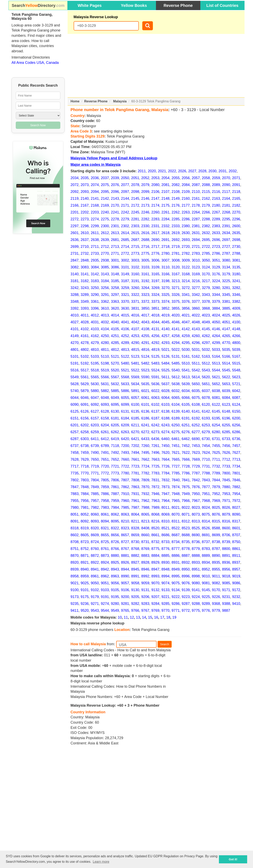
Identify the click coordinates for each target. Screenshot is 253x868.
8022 (186, 508)
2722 (206, 247)
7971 (226, 501)
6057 (135, 398)
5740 (75, 391)
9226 (216, 597)
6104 (176, 405)
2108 (176, 192)
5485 (176, 363)
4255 (145, 336)
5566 (105, 377)
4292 (155, 343)
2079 (145, 185)
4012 (95, 315)
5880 (95, 391)
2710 (85, 247)
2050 (125, 178)
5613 (186, 377)
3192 (145, 281)
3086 (115, 267)
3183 (95, 281)
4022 (196, 315)
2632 (206, 233)
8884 (155, 556)
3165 (155, 274)
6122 (216, 405)
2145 (135, 199)
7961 (135, 501)
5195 (95, 363)
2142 (105, 199)
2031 (223, 171)
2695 (206, 240)
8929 (155, 562)
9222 (176, 597)
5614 (196, 377)
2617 (155, 233)
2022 (172, 171)
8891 (226, 556)
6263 (125, 432)
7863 (135, 487)
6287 (75, 439)
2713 (115, 247)
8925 (115, 562)
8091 (75, 521)
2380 (186, 226)
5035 (226, 350)
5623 (236, 377)
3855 (176, 308)
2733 (95, 253)
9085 (226, 583)
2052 (145, 178)
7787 (196, 473)
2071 (236, 178)
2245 (135, 212)
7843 (206, 480)
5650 (196, 384)
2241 (115, 212)
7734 (236, 466)
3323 (145, 295)
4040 (115, 322)
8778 (186, 549)
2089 (216, 185)
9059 (145, 583)
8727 (125, 542)
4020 (176, 315)
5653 (226, 384)
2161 (196, 199)
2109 (186, 192)
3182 (85, 281)
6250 (176, 425)
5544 (216, 370)
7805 (105, 480)
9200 (125, 597)
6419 (115, 439)
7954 (236, 494)
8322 (115, 528)
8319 (85, 528)
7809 (145, 480)
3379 (216, 302)
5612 (176, 377)
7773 (115, 473)
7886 (105, 494)
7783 (155, 473)
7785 (176, 473)
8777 (176, 549)
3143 (105, 274)
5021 (165, 350)
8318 (75, 528)
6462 (186, 439)
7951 (206, 494)
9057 (125, 583)
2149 (176, 199)
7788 (206, 473)
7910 (125, 494)
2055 (176, 178)
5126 (165, 356)
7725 (155, 466)
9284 (155, 604)
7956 (85, 501)
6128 (105, 411)
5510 (186, 363)
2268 (226, 212)
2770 (105, 253)
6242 (155, 425)
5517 (85, 370)
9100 (75, 590)
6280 (216, 432)
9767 (145, 611)
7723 (135, 466)
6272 (145, 432)
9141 (196, 590)
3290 (95, 295)
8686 (165, 535)
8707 (236, 535)
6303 (85, 439)
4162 (95, 336)
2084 (186, 185)
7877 (206, 487)
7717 (75, 466)
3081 (236, 260)
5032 (206, 350)
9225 (206, 597)
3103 (145, 267)
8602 (75, 535)
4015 (125, 315)
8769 (145, 549)
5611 (165, 377)
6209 (125, 425)
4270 (75, 343)
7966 (186, 501)
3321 (125, 295)
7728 (186, 466)
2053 (155, 178)
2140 (85, 199)
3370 (125, 302)
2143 (115, 199)
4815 (135, 350)
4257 (165, 336)
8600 (226, 528)
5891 (135, 391)
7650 (95, 459)
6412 (105, 439)
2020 (152, 171)
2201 (75, 212)
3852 (165, 308)
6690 (196, 439)
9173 (75, 597)
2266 (206, 212)
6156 (85, 418)
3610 (105, 308)
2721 (196, 247)
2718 (165, 247)
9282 (135, 604)
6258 (85, 432)
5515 (236, 363)
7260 (145, 446)
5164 (216, 356)
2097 (125, 192)
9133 (165, 590)
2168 (95, 205)
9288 (196, 604)
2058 (206, 178)
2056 (186, 178)
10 (120, 617)
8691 (206, 535)
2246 (145, 212)
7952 (216, 494)
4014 (115, 315)
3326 (176, 295)
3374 (165, 302)
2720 (186, 247)
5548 (236, 370)
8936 (226, 562)
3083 (85, 267)
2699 (75, 247)
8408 (145, 528)
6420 (125, 439)
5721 (236, 384)
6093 (105, 405)
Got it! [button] (233, 859)
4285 (115, 343)
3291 (105, 295)
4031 (95, 322)
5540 (176, 370)
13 (138, 617)
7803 (85, 480)
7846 (236, 480)
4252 (125, 336)
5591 (155, 377)
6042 (236, 391)
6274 (165, 432)
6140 (186, 411)
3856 (186, 308)
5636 (155, 384)
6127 (95, 411)
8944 (125, 569)
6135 (135, 411)
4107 (135, 329)
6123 (226, 405)
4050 (216, 322)
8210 (125, 521)
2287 (196, 219)
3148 (115, 274)
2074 (95, 185)
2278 (115, 219)
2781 (176, 253)
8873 (105, 556)
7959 (115, 501)
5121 (115, 356)
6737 (75, 446)
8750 (236, 542)
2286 (186, 219)
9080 (196, 583)
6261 (105, 432)
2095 (105, 192)
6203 (95, 425)
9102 (95, 590)
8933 (196, 562)
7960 (125, 501)
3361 (95, 302)
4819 (155, 350)
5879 (85, 391)
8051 (75, 514)
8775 (155, 549)
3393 (85, 308)
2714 (125, 247)
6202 (85, 425)
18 (168, 617)
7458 (75, 453)
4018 (155, 315)
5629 (85, 384)
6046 (85, 398)
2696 (216, 240)
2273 (85, 219)
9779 (216, 611)
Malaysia (120, 101)
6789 (105, 446)
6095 (115, 405)
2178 (196, 205)
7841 (186, 480)
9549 (115, 611)
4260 (196, 336)
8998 (196, 576)
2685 (125, 240)
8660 (145, 535)
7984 (115, 508)
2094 (95, 192)
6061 (145, 398)
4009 (236, 308)
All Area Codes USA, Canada (35, 63)
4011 (85, 315)
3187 (125, 281)
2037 (105, 178)
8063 (125, 514)
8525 (196, 528)
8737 (206, 542)
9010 (206, 576)
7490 (95, 453)
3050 (206, 260)
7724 (145, 466)
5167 (236, 356)
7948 (176, 494)
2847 (75, 260)
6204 (105, 425)
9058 (135, 583)
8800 (226, 549)
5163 (206, 356)
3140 (75, 274)
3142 (95, 274)
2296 (236, 219)
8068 (155, 514)
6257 (75, 432)
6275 (176, 432)
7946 (155, 494)
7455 (216, 446)
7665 (176, 459)
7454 (206, 446)
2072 (75, 185)
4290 (135, 343)
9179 (95, 597)
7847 (75, 487)
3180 (236, 274)
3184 (105, 281)
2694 (196, 240)
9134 (176, 590)
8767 (125, 549)
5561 (85, 377)
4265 (226, 336)
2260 (155, 212)
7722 (125, 466)
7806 (115, 480)
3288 (75, 295)
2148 (165, 199)
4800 (236, 343)
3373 (155, 302)
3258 (115, 288)
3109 (155, 267)
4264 (216, 336)
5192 (85, 363)
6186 (145, 418)
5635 (145, 384)
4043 (145, 322)
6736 (236, 439)
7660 (125, 459)
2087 (196, 185)
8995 (176, 576)
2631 (196, 233)
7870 (145, 487)
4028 (85, 322)
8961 (95, 576)
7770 (85, 473)
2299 (95, 226)
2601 (75, 233)
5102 (85, 356)
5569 (135, 377)
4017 (145, 315)
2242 (125, 212)
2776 (155, 253)
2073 (85, 185)
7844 (216, 480)
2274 (95, 219)
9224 (196, 597)
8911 (236, 556)
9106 (125, 590)
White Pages (90, 5)
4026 (236, 315)
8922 (95, 562)
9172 (236, 590)
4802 (85, 350)
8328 (135, 528)
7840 (176, 480)
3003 (135, 260)
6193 (206, 418)
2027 (192, 171)
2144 (125, 199)
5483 (155, 363)
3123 (196, 267)
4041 (125, 322)
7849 (95, 487)
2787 (226, 253)
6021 (145, 391)
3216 (196, 281)
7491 (105, 453)
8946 (145, 569)
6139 (176, 411)
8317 (236, 521)
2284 (165, 219)
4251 (115, 336)
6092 (95, 405)
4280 (105, 343)
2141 (95, 199)
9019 (236, 576)
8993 (155, 576)
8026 (226, 508)
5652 (216, 384)
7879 (216, 487)
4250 (105, 336)
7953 (226, 494)
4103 (95, 329)
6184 (125, 418)
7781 (135, 473)
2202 (85, 212)
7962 (145, 501)
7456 (226, 446)
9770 (165, 611)
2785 (206, 253)
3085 (105, 267)
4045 (165, 322)
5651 (206, 384)
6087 (236, 398)
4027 (75, 322)
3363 (115, 302)
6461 (176, 439)
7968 (206, 501)
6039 (226, 391)
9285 (165, 604)
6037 (206, 391)
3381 (226, 302)
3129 (216, 267)
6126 (85, 411)
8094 (105, 521)
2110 (196, 192)
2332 (165, 226)
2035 (85, 178)
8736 (196, 542)
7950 (196, 494)
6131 (125, 411)
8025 (216, 508)
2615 (135, 233)
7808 (135, 480)
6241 (145, 425)
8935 (216, 562)
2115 (206, 192)
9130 (135, 590)
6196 (226, 418)
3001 (115, 260)
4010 (75, 315)
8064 (135, 514)
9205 (135, 597)
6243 (165, 425)
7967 (196, 501)
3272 (186, 288)
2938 (105, 260)
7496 (155, 453)
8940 (85, 569)
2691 (165, 240)
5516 (75, 370)
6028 (165, 391)
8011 (165, 508)
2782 (186, 253)
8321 (105, 528)
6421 (135, 439)
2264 (196, 212)
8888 (196, 556)
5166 (226, 356)
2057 (196, 178)
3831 (135, 308)
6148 (226, 411)
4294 (176, 343)
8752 (85, 549)
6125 (75, 411)
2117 (226, 192)
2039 (115, 178)
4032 (105, 322)
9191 (105, 597)
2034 (75, 178)
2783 (196, 253)
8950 (186, 569)
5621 (216, 377)
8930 (165, 562)
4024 (216, 315)
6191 (186, 418)
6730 (206, 439)
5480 (125, 363)
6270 (135, 432)
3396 (95, 308)
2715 (135, 247)
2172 (135, 205)
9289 (206, 604)
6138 (165, 411)
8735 (186, 542)
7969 (216, 501)
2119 (75, 199)
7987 (135, 508)
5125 (155, 356)
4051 (226, 322)
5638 (176, 384)
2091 (236, 185)
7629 (85, 459)
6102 (155, 405)
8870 (75, 556)
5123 (135, 356)
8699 (216, 535)
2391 (226, 226)
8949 (176, 569)
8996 (186, 576)
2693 (186, 240)
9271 (95, 604)
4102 (85, 329)
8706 (226, 535)
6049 (115, 398)
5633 (125, 384)
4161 (85, 336)
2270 (236, 212)
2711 (95, 247)
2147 (155, 199)
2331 (155, 226)
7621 (176, 453)
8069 (165, 514)
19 (174, 617)
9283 (145, 604)
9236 (85, 604)
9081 (206, 583)
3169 (196, 274)
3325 (165, 295)
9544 (105, 611)
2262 (176, 212)
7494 (135, 453)
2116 (216, 192)
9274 (105, 604)
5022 (176, 350)
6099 (125, 405)
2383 (216, 226)
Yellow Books (134, 5)
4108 (145, 329)
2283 (155, 219)
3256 (105, 288)
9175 (85, 597)
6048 (105, 398)
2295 (226, 219)
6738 (85, 446)
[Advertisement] (156, 66)
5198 (105, 363)
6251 (186, 425)
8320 (95, 528)
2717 (155, 247)
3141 (85, 274)
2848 (85, 260)
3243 (85, 288)
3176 (216, 274)
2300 (105, 226)
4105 (115, 329)
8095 (115, 521)
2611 (95, 233)
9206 (145, 597)
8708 (75, 542)
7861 (115, 487)
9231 (226, 597)
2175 (165, 205)
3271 (176, 288)
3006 (155, 260)
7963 (155, 501)
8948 (165, 569)
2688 (145, 240)
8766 (115, 549)
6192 (196, 418)
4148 (236, 329)
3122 (186, 267)
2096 (115, 192)
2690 (155, 240)
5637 (165, 384)
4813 (125, 350)
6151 (75, 418)
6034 (186, 391)
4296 (196, 343)
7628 (75, 459)
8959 (85, 576)
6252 (196, 425)
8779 (196, 549)
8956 (226, 569)
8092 (85, 521)
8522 (176, 528)
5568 (125, 377)
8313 (196, 521)
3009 (186, 260)
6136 (145, 411)
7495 (145, 453)
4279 (95, 343)
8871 (85, 556)
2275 (105, 219)
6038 (216, 391)
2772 (125, 253)
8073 (196, 514)
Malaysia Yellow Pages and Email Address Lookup (114, 158)
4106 (125, 329)
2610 (85, 233)
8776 (165, 549)
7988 (145, 508)
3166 (165, 274)
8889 (206, 556)
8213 (145, 521)
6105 (186, 405)
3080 (226, 260)
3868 (206, 308)
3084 (95, 267)
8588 (216, 528)
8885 (165, 556)
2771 (115, 253)
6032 (176, 391)
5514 (226, 363)
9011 (216, 576)
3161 (145, 274)
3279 (206, 288)
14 (144, 617)
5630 (95, 384)
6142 (206, 411)
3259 (125, 288)
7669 (196, 459)
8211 (135, 521)
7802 (75, 480)
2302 (125, 226)
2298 (85, 226)
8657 (125, 535)
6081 (216, 398)
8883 (145, 556)
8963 (115, 576)
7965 (176, 501)
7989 (155, 508)
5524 (155, 370)
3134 (226, 267)
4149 (75, 336)
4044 (155, 322)
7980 (75, 508)
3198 (165, 281)
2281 (135, 219)
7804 (95, 480)
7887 (115, 494)
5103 (95, 356)
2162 (206, 199)
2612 (105, 233)
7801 (236, 473)
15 (150, 617)
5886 (125, 391)
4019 (165, 315)
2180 (216, 205)
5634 (135, 384)
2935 (95, 260)
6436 (155, 439)
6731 (216, 439)
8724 (95, 542)
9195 (115, 597)
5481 (135, 363)
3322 (135, 295)
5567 (115, 377)
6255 (226, 425)
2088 (206, 185)
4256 (155, 336)
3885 (226, 308)
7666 (186, 459)
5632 (115, 384)
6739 (95, 446)
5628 (75, 384)
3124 (206, 267)
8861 (236, 549)
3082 (75, 267)
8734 (176, 542)
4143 (196, 329)
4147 (226, 329)
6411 (95, 439)
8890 (216, 556)
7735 (75, 473)
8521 (165, 528)
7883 (75, 494)
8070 (176, 514)
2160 (186, 199)
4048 (196, 322)
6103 (165, 405)
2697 (226, 240)
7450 (165, 446)
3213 (176, 281)
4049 (206, 322)
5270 (115, 363)
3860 (196, 308)
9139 (186, 590)
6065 (176, 398)
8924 (105, 562)
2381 (196, 226)
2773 (135, 253)
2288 (206, 219)
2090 (226, 185)
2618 (165, 233)
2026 (182, 171)
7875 (186, 487)
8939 (75, 569)
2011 (142, 171)
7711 (216, 459)
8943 (115, 569)
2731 (75, 253)
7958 (105, 501)
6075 (196, 398)
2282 (145, 219)
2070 (226, 178)
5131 (176, 356)
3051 (216, 260)
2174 (155, 205)
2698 (236, 240)
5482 (145, 363)
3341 (186, 295)
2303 (135, 226)
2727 (226, 247)
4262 (206, 336)
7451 (176, 446)
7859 (105, 487)
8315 (216, 521)
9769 (155, 611)
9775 (196, 611)
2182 (236, 205)
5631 (105, 384)
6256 (236, 425)
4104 (105, 329)
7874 (176, 487)
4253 (135, 336)
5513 (216, 363)
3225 (226, 281)
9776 (206, 611)
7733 (226, 466)
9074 (165, 583)
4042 (135, 322)
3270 (165, 288)
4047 (186, 322)
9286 (176, 604)
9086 (236, 583)
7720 (105, 466)
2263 (186, 212)
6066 (186, 398)
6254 (216, 425)
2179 (206, 205)
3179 (226, 274)
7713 (236, 459)
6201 (75, 425)
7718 (85, 466)
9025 (85, 583)
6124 (236, 405)
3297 (115, 295)
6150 (236, 411)
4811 (105, 350)
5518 (95, 370)
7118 (115, 446)
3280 (216, 288)
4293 (165, 343)
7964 (165, 501)
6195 (216, 418)
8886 (176, 556)
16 (156, 617)
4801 (75, 350)
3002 (125, 260)
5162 (196, 356)
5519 (105, 370)
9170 (216, 590)
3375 (176, 302)
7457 (236, 446)
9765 (125, 611)
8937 (236, 562)
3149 (125, 274)
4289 (125, 343)
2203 (95, 212)
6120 (206, 405)
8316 (226, 521)
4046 (176, 322)
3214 (186, 281)
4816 (145, 350)
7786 (186, 473)
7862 (125, 487)
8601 (236, 528)
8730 (135, 542)
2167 (85, 205)
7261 (155, 446)
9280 (115, 604)
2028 (202, 171)
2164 (226, 199)
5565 (95, 377)
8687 (176, 535)
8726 (115, 542)
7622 (186, 453)
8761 (105, 549)
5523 (145, 370)
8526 (206, 528)
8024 (206, 508)
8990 (125, 576)
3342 (196, 295)
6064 (165, 398)
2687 (135, 240)
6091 (85, 405)
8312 (186, 521)
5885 (115, 391)
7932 (145, 494)
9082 (216, 583)
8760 (95, 549)
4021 (186, 315)
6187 (155, 418)
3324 (155, 295)
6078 (206, 398)
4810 (95, 350)
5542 (196, 370)
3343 (206, 295)
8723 (85, 542)
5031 (196, 350)
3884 (216, 308)
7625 (216, 453)
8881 (125, 556)
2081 (165, 185)
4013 (105, 315)
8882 (135, 556)
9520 (85, 611)
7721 (115, 466)
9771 (176, 611)
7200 (125, 446)
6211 (135, 425)
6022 (155, 391)
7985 (125, 508)
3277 (196, 288)
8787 (216, 549)
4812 (115, 350)
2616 (145, 233)
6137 (155, 411)
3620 (115, 308)
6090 (75, 405)
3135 (236, 267)
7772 (105, 473)
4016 (135, 315)
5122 (125, 356)
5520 (115, 370)
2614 (125, 233)
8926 (125, 562)
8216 (155, 521)
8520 (155, 528)
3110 (165, 267)
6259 (95, 432)
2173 (145, 205)
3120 (176, 267)
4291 (145, 343)
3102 (135, 267)
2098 (135, 192)
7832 (165, 480)
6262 (115, 432)
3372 (145, 302)
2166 (75, 205)
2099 (145, 192)
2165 (236, 199)
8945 (135, 569)
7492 (115, 453)
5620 (206, 377)
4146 (216, 329)
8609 (95, 535)
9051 (105, 583)
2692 (176, 240)
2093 (85, 192)
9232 (236, 597)
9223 (186, 597)
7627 (236, 453)
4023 (206, 315)
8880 (115, 556)
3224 (216, 281)
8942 (105, 569)
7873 (165, 487)
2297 (75, 226)
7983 (105, 508)
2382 (206, 226)
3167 (176, 274)
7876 (196, 487)
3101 (125, 267)
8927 (135, 562)
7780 (125, 473)
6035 (196, 391)
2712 (105, 247)
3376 (186, 302)
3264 (145, 288)
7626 (226, 453)
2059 (216, 178)
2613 (115, 233)
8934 (206, 562)
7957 (95, 501)
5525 (165, 370)
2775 (145, 253)
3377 (196, 302)
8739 (226, 542)
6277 (196, 432)
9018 (226, 576)
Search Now (38, 125)
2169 (105, 205)
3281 (226, 288)
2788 (236, 253)
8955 (216, 569)
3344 (216, 295)
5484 (165, 363)
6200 (236, 418)
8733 (165, 542)
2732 (85, 253)
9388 (226, 604)
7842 (196, 480)
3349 (85, 302)
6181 (115, 418)
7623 (196, 453)
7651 (105, 459)
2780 (165, 253)
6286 (236, 432)
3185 (115, 281)
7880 (226, 487)
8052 (85, 514)
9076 (186, 583)
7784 (165, 473)
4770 (226, 343)
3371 (135, 302)
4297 (206, 343)
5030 (186, 350)
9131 (145, 590)
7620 (165, 453)
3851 (155, 308)
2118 (236, 192)
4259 (186, 336)
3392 (75, 308)
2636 (75, 240)
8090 (236, 514)
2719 (176, 247)
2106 (155, 192)
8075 (206, 514)
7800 (226, 473)
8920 (75, 562)
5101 (75, 356)
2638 (95, 240)
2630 (186, 233)
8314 (206, 521)
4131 (155, 329)
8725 (105, 542)
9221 (165, 597)
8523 (186, 528)
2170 (115, 205)
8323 (125, 528)
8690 (196, 535)
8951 (196, 569)
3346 (236, 295)
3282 (236, 288)
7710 (206, 459)
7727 (176, 466)
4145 (206, 329)
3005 (145, 260)
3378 (206, 302)
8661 (155, 535)
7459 (85, 453)
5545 (226, 370)
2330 (145, 226)
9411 (75, 611)
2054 (165, 178)
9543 (95, 611)
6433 (145, 439)
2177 (186, 205)
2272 (75, 219)
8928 (145, 562)
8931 (176, 562)
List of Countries (222, 5)
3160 (135, 274)
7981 (85, 508)
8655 (105, 535)
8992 (145, 576)
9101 (85, 590)
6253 (206, 425)
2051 (135, 178)
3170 (206, 274)
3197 (155, 281)
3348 (75, 302)
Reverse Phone (178, 5)
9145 (206, 590)
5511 (196, 363)
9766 (135, 611)
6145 (216, 411)
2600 (236, 226)
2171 (125, 205)
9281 (125, 604)
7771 (95, 473)
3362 (105, 302)
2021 (162, 171)
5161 (186, 356)
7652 (115, 459)
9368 (216, 604)
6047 (95, 398)
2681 (115, 240)
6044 (75, 398)
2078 (135, 185)
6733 (226, 439)
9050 (95, 583)
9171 (226, 590)
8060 (95, 514)
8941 (95, 569)
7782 (145, 473)
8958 (75, 576)
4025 (226, 315)
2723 (216, 247)
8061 (105, 514)
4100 (236, 322)
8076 (216, 514)
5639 (186, 384)
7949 (186, 494)
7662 (145, 459)
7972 (236, 501)
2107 (165, 192)
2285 (176, 219)
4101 (75, 329)
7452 (186, 446)
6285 (226, 432)
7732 (216, 466)
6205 (115, 425)
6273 (155, 432)
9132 (155, 590)
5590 (145, 377)
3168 (186, 274)
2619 (176, 233)
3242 (75, 288)
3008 (176, 260)
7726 (165, 466)
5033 (216, 350)
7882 (236, 487)
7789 (216, 473)
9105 (115, 590)
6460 (165, 439)
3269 (155, 288)
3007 (165, 260)
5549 (75, 377)
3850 (145, 308)
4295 (186, 343)
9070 (155, 583)
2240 (105, 212)
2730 (236, 247)
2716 (145, 247)
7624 (206, 453)
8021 (176, 508)
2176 (176, 205)
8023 (196, 508)
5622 (226, 377)
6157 (95, 418)
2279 (125, 219)
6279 (206, 432)
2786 (216, 253)
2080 (155, 185)
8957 (236, 569)
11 (126, 617)
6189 (176, 418)
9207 (155, 597)
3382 (236, 302)
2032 (233, 171)
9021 (75, 583)
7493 (125, 453)
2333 (176, 226)
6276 (186, 432)
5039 (236, 350)
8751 (75, 549)
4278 (85, 343)
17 (162, 617)
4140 (165, 329)
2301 (115, 226)
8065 (145, 514)
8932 (186, 562)
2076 (115, 185)
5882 (105, 391)
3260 (135, 288)
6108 (196, 405)
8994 (165, 576)
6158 (105, 418)
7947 (165, 494)
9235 (75, 604)
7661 (135, 459)
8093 (95, 521)
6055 (125, 398)
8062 (115, 514)
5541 (186, 370)
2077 (125, 185)
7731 (206, 466)
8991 (135, 576)
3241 (236, 281)
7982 (95, 508)
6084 (226, 398)
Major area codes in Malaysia (96, 165)
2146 (145, 199)
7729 (196, 466)
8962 (105, 576)
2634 (226, 233)
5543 (206, 370)
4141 (176, 329)
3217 (206, 281)
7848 (85, 487)
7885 (95, 494)
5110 (105, 356)
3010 (196, 260)
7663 (155, 459)
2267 (216, 212)
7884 (85, 494)
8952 (206, 569)
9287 (186, 604)
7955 (75, 501)
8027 (236, 508)
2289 (216, 219)
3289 (85, 295)
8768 (135, 549)
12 (132, 617)
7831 (155, 480)
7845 (226, 480)
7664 (165, 459)
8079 (226, 514)
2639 (105, 240)
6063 (155, 398)
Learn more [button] (101, 862)
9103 (105, 590)
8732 (155, 542)
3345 (226, 295)
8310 (165, 521)
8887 (186, 556)
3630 (125, 308)
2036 (95, 178)
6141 (196, 411)
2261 (165, 212)
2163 (216, 199)
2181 (226, 205)
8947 (155, 569)
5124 (145, 356)
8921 (85, 562)
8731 (145, 542)
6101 (145, 405)
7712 (226, 459)
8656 (115, 535)
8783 (206, 549)
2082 (176, 185)
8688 (186, 535)
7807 (125, 480)
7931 (135, 494)
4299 (216, 343)
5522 (135, 370)
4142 (186, 329)
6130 (115, 411)
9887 (226, 611)
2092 (75, 192)
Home (75, 101)
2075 (105, 185)
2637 (85, 240)
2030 (212, 171)
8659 (135, 535)
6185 (135, 418)
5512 (206, 363)
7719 (95, 466)
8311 (176, 521)
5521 (125, 370)
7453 (196, 446)
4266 (236, 336)
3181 (75, 281)
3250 (95, 288)
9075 (176, 583)
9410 (236, 604)
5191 (75, 363)
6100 (135, 405)
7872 (155, 487)
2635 (236, 233)
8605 (85, 535)
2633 (216, 233)
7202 (135, 446)
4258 (176, 336)
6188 (165, 418)
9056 (115, 583)
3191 (135, 281)
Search (165, 644)
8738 (216, 542)
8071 (186, 514)
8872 (95, 556)
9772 (186, 611)
